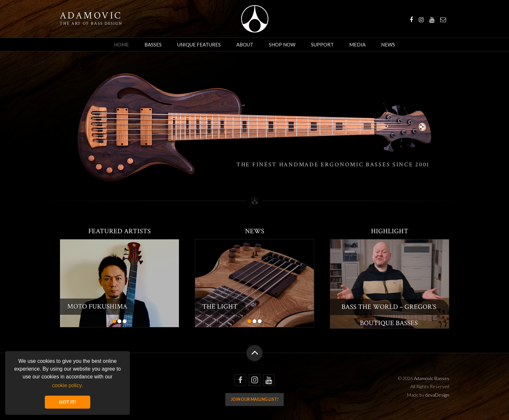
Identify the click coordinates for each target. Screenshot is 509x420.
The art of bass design (91, 23)
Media (357, 45)
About (245, 45)
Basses (153, 45)
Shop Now (282, 45)
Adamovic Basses (255, 19)
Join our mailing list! (255, 399)
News (388, 45)
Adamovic (91, 16)
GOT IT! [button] (68, 402)
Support (322, 45)
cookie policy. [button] (68, 385)
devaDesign (437, 395)
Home (121, 45)
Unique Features (199, 45)
